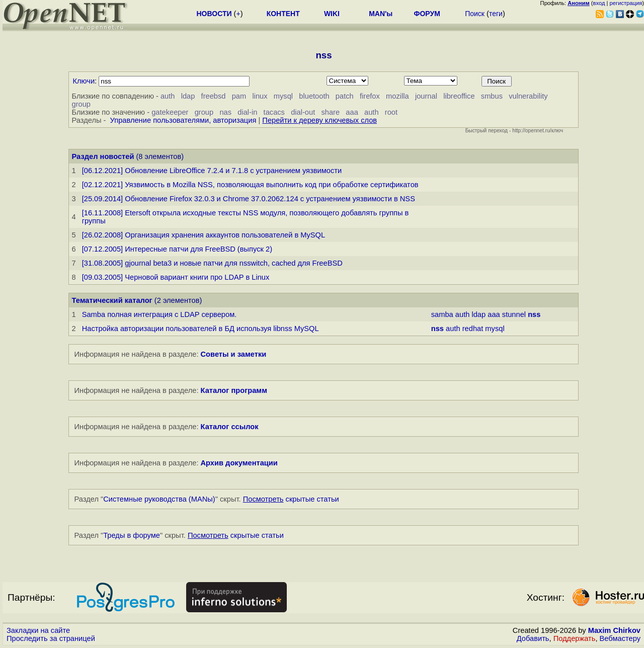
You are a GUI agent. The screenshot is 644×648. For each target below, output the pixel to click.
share (330, 112)
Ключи (84, 81)
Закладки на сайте (38, 630)
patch (345, 96)
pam (239, 96)
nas (225, 112)
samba (442, 314)
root (391, 112)
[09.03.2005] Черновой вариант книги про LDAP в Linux (176, 277)
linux (260, 96)
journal (426, 96)
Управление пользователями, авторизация (183, 120)
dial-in (247, 112)
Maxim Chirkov (614, 630)
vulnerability (528, 96)
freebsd (214, 96)
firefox (370, 96)
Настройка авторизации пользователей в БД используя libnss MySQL (200, 329)
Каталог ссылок (230, 427)
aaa (352, 112)
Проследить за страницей (51, 638)
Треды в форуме (132, 535)
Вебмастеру (620, 638)
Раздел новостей (103, 156)
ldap (188, 96)
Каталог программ (234, 390)
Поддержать (575, 638)
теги (496, 14)
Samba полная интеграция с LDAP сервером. (159, 314)
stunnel (514, 314)
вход (599, 3)
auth (168, 96)
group (82, 104)
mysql (283, 96)
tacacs (274, 112)
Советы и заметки (234, 354)
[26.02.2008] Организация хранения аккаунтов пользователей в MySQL (204, 235)
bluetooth (314, 96)
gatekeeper (170, 112)
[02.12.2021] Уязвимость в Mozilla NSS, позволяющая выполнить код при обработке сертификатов (250, 185)
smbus (492, 96)
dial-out (303, 112)
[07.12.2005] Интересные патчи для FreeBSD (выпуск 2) (177, 249)
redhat (473, 329)
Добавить (533, 638)
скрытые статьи (291, 499)
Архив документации (239, 463)
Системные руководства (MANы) (159, 499)
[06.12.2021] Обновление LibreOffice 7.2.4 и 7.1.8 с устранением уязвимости (212, 171)
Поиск (475, 14)
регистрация (626, 3)
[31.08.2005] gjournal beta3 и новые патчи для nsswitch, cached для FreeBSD (212, 263)
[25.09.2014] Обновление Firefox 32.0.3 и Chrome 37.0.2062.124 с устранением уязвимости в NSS (249, 199)
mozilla (397, 96)
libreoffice (459, 96)
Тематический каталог (112, 300)
